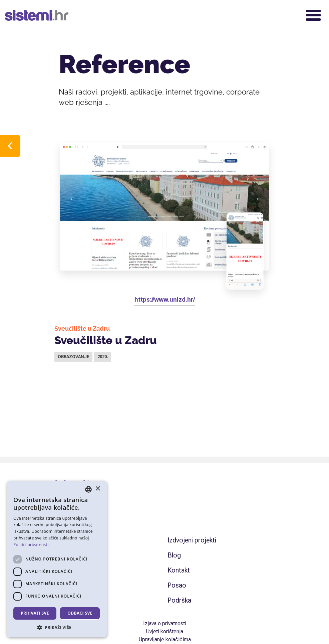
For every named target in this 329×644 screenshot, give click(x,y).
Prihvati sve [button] (35, 613)
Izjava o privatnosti (165, 623)
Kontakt (179, 570)
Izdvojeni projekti (192, 540)
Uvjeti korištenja (164, 631)
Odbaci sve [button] (80, 613)
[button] (57, 627)
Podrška (179, 600)
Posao (177, 585)
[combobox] (88, 489)
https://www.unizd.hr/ (165, 299)
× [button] (98, 489)
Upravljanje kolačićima (165, 639)
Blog (174, 555)
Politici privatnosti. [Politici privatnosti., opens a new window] (32, 545)
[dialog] (57, 559)
